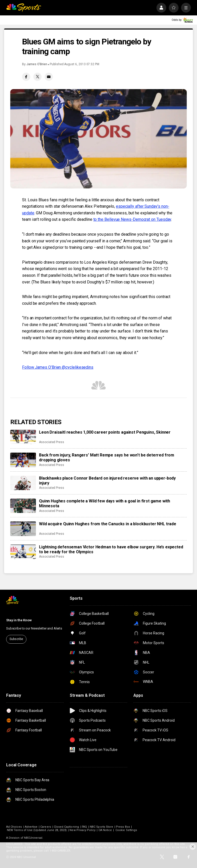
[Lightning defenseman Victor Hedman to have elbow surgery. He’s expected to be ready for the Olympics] (23, 552)
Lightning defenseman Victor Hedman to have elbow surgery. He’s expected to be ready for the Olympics (111, 549)
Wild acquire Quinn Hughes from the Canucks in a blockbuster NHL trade (108, 524)
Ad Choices (14, 827)
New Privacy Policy (82, 830)
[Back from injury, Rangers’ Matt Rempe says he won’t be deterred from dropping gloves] (23, 460)
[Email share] (49, 77)
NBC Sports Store (101, 827)
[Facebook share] (26, 77)
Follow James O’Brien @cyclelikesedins (58, 367)
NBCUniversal (33, 838)
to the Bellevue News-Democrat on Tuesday (132, 219)
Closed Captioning (66, 827)
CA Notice (105, 830)
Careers (46, 827)
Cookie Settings (126, 830)
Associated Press (52, 442)
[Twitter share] (37, 77)
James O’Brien (37, 64)
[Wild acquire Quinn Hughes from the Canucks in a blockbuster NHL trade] (23, 529)
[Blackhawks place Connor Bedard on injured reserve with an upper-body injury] (23, 483)
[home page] (24, 8)
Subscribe (16, 639)
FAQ (84, 827)
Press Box (123, 827)
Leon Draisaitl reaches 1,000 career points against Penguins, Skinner (105, 432)
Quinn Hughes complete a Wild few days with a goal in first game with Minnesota (105, 503)
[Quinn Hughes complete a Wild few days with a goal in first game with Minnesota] (23, 506)
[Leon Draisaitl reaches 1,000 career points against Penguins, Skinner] (23, 437)
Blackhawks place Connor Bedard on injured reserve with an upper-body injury (107, 481)
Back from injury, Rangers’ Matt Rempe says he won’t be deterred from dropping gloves (107, 457)
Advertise (31, 827)
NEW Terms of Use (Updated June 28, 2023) (37, 830)
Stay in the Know (19, 620)
